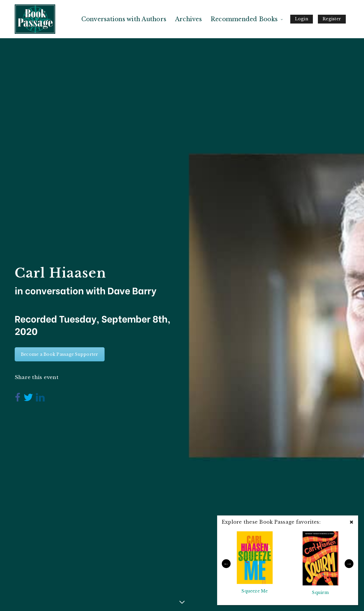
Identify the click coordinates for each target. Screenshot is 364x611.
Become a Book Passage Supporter (60, 354)
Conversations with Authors (124, 19)
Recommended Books (244, 19)
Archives (188, 19)
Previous (226, 564)
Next (349, 564)
